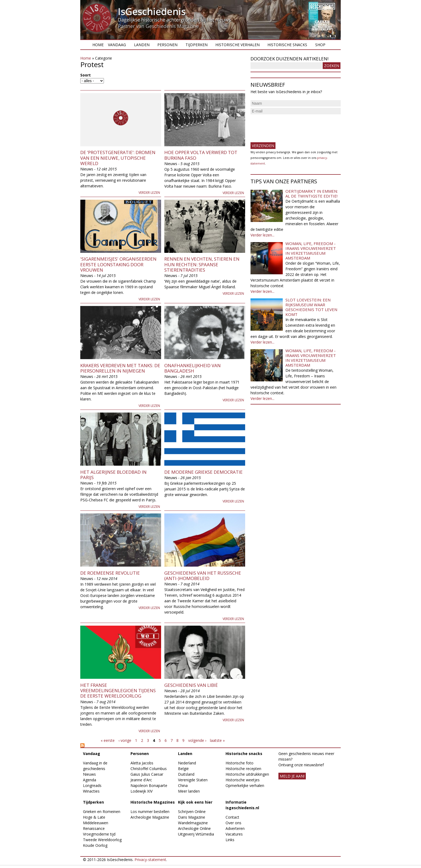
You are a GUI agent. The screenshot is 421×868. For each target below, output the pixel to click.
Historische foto (239, 763)
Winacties (91, 791)
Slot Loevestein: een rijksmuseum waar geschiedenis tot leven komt (311, 307)
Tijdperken (197, 45)
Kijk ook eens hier (195, 802)
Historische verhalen (237, 45)
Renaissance (94, 828)
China (183, 785)
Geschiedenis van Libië (191, 685)
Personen (167, 45)
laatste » (217, 740)
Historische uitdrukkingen (247, 774)
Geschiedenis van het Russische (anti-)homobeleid (203, 576)
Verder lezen (149, 193)
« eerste (108, 740)
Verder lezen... (262, 235)
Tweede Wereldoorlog (102, 840)
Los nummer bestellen (150, 812)
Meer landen (189, 791)
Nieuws (89, 774)
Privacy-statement (150, 860)
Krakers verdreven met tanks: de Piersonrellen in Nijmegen (120, 368)
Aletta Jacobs (142, 763)
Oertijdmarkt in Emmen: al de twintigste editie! (312, 194)
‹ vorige (125, 740)
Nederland (187, 763)
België (183, 769)
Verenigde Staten (193, 780)
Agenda (90, 780)
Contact (232, 817)
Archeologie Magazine (150, 817)
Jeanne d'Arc (141, 780)
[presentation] (291, 126)
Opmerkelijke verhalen (245, 785)
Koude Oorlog (95, 845)
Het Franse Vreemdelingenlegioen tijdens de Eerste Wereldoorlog (118, 691)
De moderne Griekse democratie (204, 472)
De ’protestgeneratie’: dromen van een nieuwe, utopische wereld (118, 158)
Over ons (233, 823)
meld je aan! (292, 776)
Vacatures (234, 834)
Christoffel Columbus (149, 769)
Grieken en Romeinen (102, 812)
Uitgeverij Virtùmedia (196, 834)
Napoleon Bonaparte (149, 785)
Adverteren (235, 828)
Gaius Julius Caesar (147, 774)
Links (230, 840)
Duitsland (186, 774)
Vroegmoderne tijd (99, 834)
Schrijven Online (192, 812)
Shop (320, 45)
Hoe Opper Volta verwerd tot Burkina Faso (201, 155)
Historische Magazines (153, 802)
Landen (142, 45)
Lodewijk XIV (141, 791)
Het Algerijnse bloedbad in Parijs (113, 475)
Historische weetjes (243, 780)
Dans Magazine (192, 817)
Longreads (92, 785)
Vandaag (117, 45)
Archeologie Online (194, 828)
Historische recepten (243, 769)
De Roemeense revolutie (110, 573)
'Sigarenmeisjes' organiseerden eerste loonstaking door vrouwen (118, 264)
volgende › (197, 740)
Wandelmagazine (193, 823)
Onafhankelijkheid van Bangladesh (193, 368)
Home (98, 45)
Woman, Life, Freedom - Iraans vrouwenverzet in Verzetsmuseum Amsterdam (311, 251)
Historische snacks (287, 45)
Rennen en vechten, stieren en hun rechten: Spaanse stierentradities (202, 264)
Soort (86, 75)
